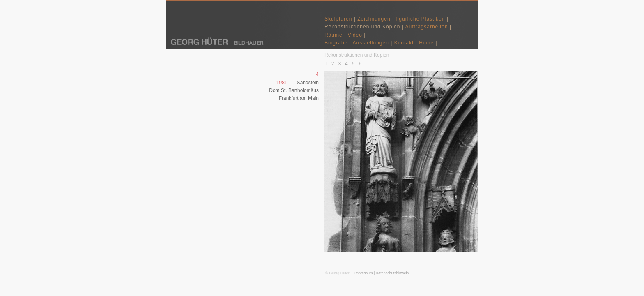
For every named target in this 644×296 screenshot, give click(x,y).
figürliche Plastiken (420, 19)
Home (426, 43)
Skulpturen (338, 19)
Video (355, 35)
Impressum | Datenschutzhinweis (382, 273)
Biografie (336, 43)
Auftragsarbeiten (428, 27)
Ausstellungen (371, 43)
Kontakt (404, 43)
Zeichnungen (374, 19)
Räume (333, 35)
